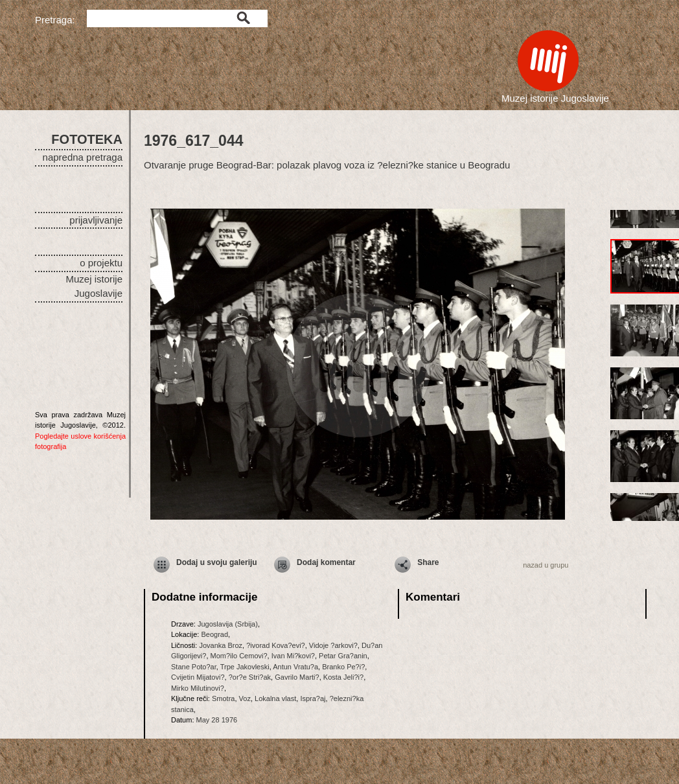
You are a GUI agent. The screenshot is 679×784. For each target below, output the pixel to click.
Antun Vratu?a (295, 667)
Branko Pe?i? (343, 667)
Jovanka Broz (221, 645)
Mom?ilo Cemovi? (239, 656)
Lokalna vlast (275, 698)
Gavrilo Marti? (297, 677)
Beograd (214, 634)
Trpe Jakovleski (245, 667)
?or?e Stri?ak (250, 677)
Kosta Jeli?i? (343, 677)
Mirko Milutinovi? (198, 688)
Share (428, 562)
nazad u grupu (546, 565)
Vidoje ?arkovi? (333, 645)
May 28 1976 (217, 720)
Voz (245, 698)
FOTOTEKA (87, 139)
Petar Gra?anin (343, 656)
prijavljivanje (96, 220)
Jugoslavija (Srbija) (228, 624)
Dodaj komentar (326, 562)
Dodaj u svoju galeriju (217, 562)
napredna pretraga (83, 157)
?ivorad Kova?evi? (276, 645)
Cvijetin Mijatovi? (198, 677)
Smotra (223, 698)
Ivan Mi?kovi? (293, 656)
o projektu (101, 263)
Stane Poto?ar (194, 667)
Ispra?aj (313, 698)
